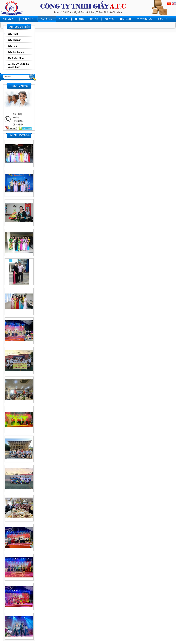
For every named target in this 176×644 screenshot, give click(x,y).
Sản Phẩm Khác (16, 58)
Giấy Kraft (13, 34)
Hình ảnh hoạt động (19, 135)
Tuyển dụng (145, 19)
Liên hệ (162, 19)
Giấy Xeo (12, 46)
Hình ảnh (125, 19)
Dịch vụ (64, 19)
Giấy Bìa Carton (16, 52)
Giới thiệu (29, 19)
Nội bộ (94, 19)
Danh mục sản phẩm (19, 27)
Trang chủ (10, 19)
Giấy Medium (14, 40)
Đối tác (109, 19)
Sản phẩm (47, 19)
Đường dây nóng (19, 86)
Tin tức (79, 19)
